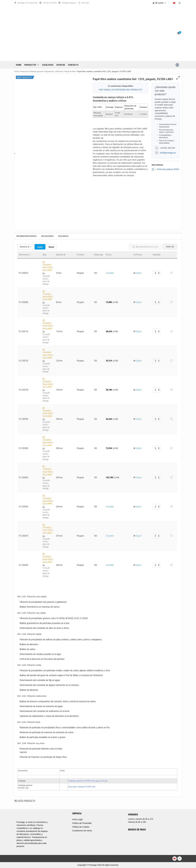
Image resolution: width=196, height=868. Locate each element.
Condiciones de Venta (82, 831)
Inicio (17, 71)
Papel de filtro (70, 71)
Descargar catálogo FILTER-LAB (82, 787)
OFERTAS (61, 65)
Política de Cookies (81, 827)
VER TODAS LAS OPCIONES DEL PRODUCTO (120, 90)
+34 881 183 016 (49, 3)
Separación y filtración (54, 71)
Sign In (139, 273)
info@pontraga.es (69, 3)
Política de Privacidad (82, 823)
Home (19, 65)
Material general (37, 71)
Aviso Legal (77, 819)
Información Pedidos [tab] (27, 236)
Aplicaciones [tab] (47, 236)
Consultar (110, 273)
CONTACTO (73, 65)
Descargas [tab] (63, 236)
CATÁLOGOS (48, 65)
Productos (32, 65)
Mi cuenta (161, 3)
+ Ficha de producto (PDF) (165, 169)
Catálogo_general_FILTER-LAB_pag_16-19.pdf (88, 781)
